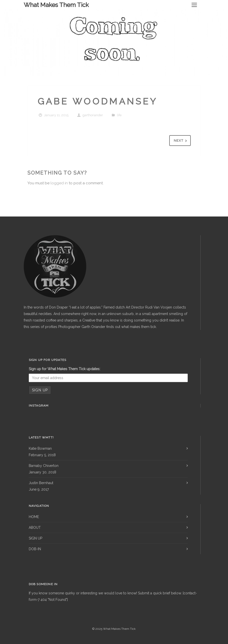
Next (181, 141)
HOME (34, 517)
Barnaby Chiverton (44, 466)
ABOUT (35, 528)
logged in (59, 183)
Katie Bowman (40, 448)
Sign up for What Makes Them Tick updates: (64, 369)
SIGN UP (35, 538)
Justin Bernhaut (41, 483)
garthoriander (93, 115)
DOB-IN (35, 549)
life (119, 115)
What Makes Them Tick (56, 5)
